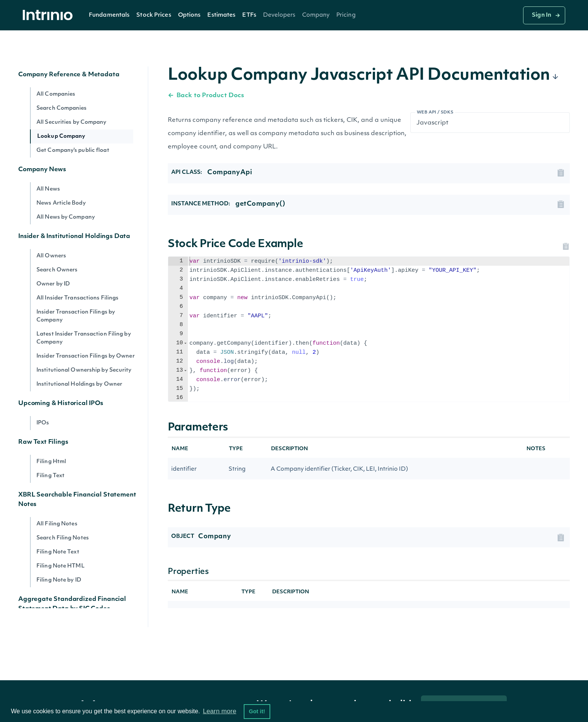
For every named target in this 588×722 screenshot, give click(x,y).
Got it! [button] (257, 711)
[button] (109, 15)
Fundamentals (109, 15)
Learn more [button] (219, 711)
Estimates (221, 15)
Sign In (541, 15)
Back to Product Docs (206, 96)
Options (189, 15)
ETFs (249, 15)
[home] (50, 15)
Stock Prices (154, 15)
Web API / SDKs (435, 113)
